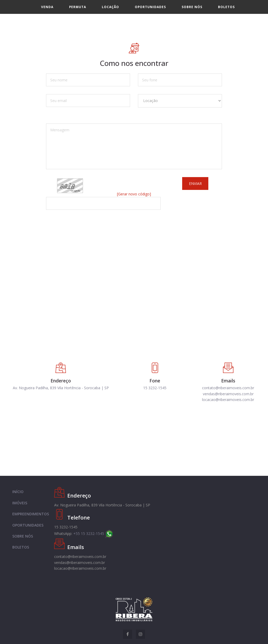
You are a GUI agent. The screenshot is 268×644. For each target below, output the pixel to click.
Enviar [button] (195, 183)
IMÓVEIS (20, 503)
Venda (47, 7)
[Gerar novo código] (134, 194)
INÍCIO (18, 492)
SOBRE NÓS (23, 536)
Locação (110, 7)
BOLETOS (21, 547)
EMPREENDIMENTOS (31, 514)
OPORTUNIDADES (28, 525)
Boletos (226, 7)
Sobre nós (192, 7)
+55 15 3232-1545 (93, 533)
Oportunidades (150, 7)
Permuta (78, 7)
